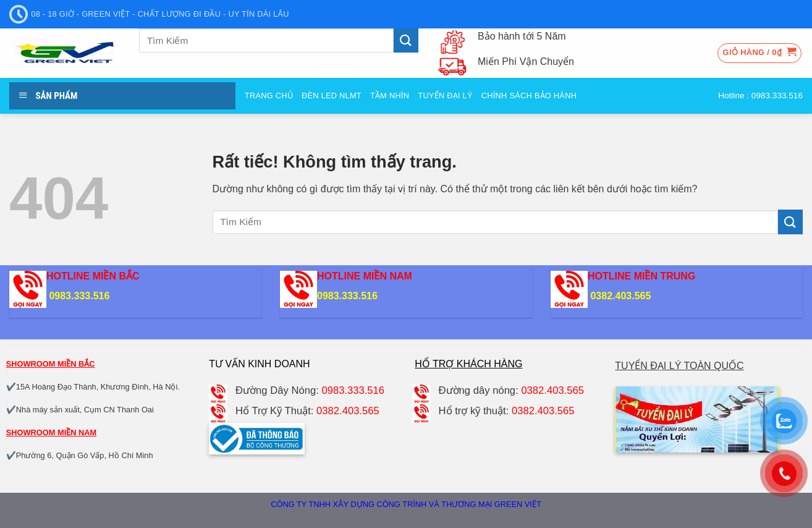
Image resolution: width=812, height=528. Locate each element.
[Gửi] (406, 40)
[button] (760, 53)
